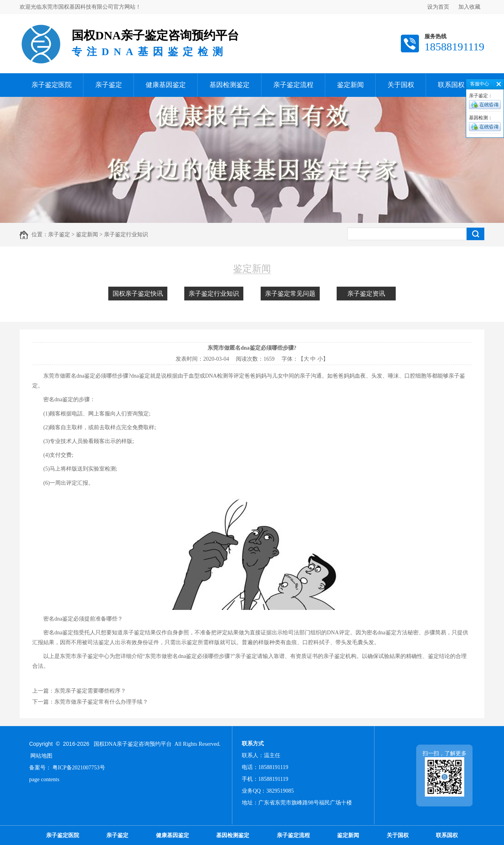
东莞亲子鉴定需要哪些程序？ (90, 691)
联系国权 (451, 85)
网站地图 (41, 756)
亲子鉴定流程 (293, 85)
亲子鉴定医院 (52, 85)
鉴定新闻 (350, 85)
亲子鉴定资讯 (366, 294)
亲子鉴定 (109, 85)
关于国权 (401, 85)
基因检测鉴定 (230, 85)
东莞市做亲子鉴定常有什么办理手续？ (101, 702)
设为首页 (438, 7)
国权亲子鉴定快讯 (138, 294)
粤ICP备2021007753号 (79, 768)
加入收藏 (469, 7)
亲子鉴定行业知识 (214, 294)
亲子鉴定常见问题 (290, 294)
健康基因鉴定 (166, 85)
